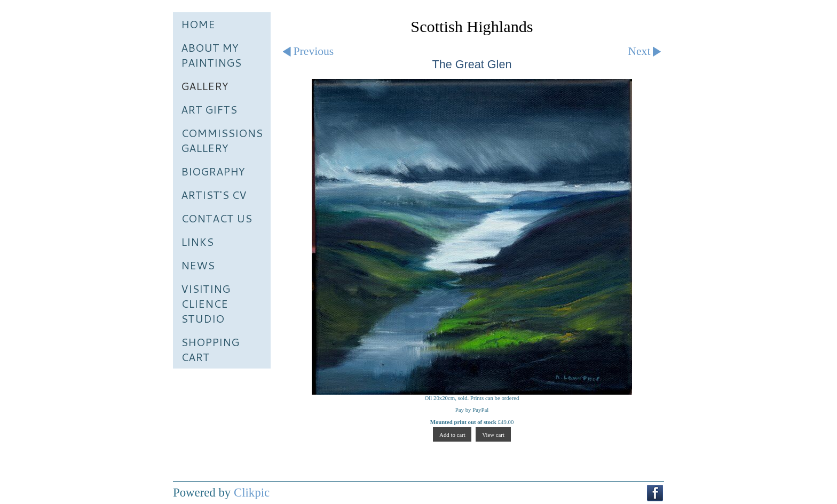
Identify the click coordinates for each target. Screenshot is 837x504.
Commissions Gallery (222, 140)
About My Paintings (211, 55)
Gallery (205, 86)
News (198, 265)
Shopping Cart (210, 349)
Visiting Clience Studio (206, 303)
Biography (213, 171)
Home (198, 24)
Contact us (216, 218)
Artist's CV (214, 195)
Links (197, 242)
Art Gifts (209, 109)
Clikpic (252, 493)
